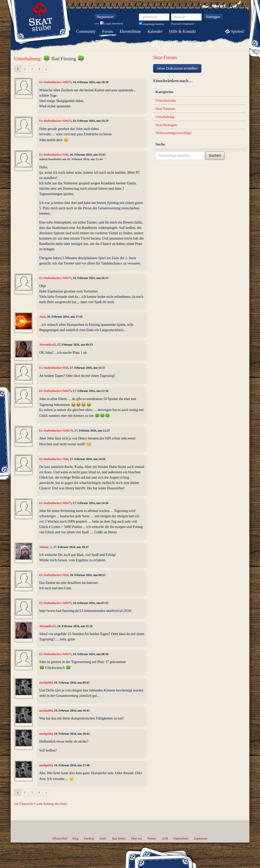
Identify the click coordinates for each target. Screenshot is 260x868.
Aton (42, 317)
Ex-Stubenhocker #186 (54, 155)
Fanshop (89, 838)
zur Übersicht (24, 804)
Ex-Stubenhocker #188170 (56, 431)
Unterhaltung (27, 59)
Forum (108, 31)
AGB (165, 838)
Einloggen (213, 17)
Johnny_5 (45, 547)
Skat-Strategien (166, 125)
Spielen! (238, 31)
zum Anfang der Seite (52, 804)
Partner (152, 838)
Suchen (215, 155)
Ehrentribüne (131, 31)
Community (86, 31)
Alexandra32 (47, 345)
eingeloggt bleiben (151, 24)
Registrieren (105, 17)
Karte (103, 838)
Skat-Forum (165, 57)
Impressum (200, 838)
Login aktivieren (112, 24)
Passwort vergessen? (183, 24)
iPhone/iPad (60, 838)
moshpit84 (46, 683)
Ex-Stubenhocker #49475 (55, 82)
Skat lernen (119, 838)
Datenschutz (181, 838)
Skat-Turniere (165, 109)
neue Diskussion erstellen (177, 68)
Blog (75, 838)
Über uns (136, 838)
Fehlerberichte (166, 101)
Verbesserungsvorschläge (173, 133)
